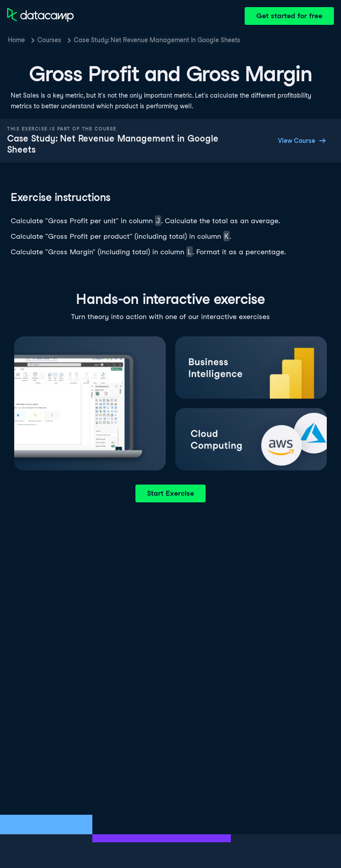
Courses (49, 40)
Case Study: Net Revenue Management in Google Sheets (157, 40)
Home (16, 40)
